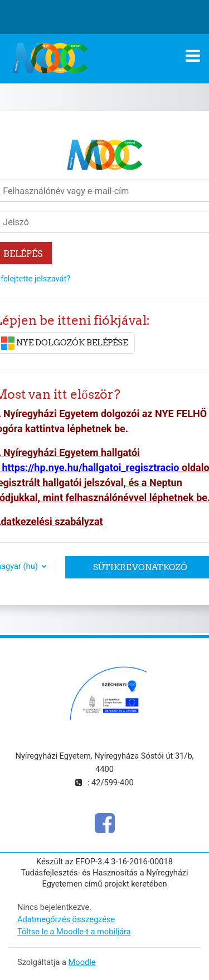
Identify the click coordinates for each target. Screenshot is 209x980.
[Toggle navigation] (193, 56)
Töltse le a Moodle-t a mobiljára (74, 932)
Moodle (82, 962)
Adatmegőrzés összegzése (66, 919)
